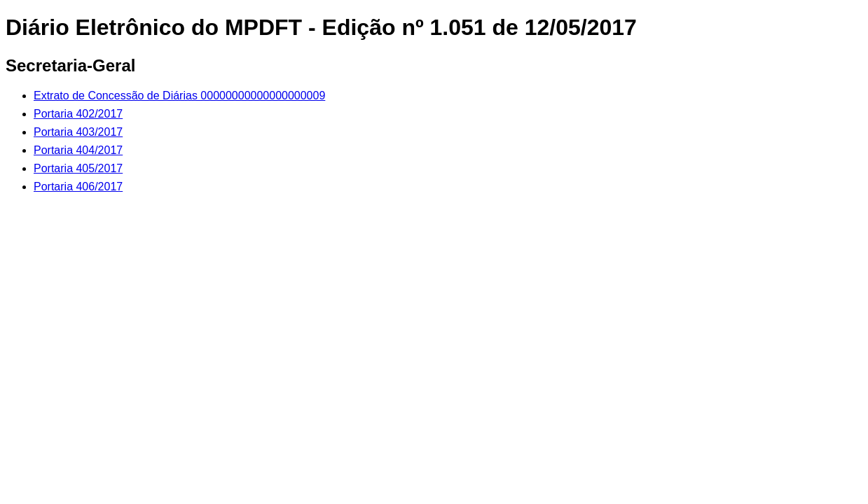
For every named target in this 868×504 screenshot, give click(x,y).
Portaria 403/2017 (78, 132)
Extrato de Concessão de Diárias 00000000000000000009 (179, 96)
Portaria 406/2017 (78, 187)
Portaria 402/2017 (78, 114)
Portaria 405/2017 (78, 168)
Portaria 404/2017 (78, 150)
